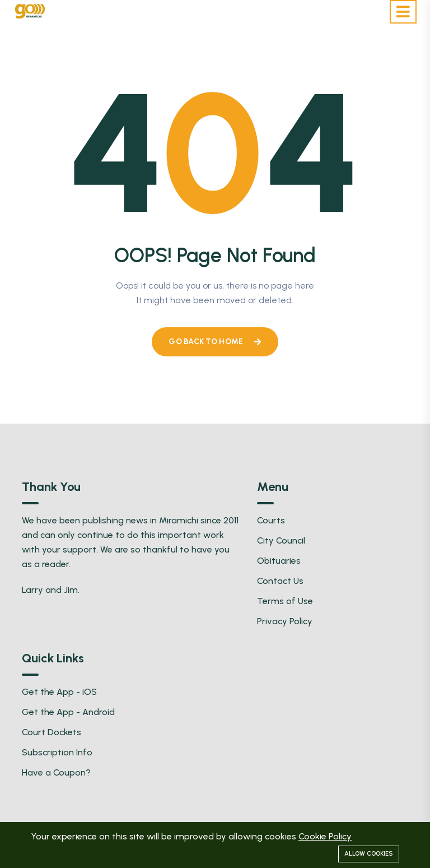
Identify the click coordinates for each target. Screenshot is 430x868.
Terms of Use (285, 601)
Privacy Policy (285, 621)
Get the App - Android (68, 712)
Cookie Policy (325, 836)
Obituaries (279, 561)
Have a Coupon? (56, 772)
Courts (271, 520)
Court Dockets (52, 732)
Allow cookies (369, 854)
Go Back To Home (215, 342)
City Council (281, 540)
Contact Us (280, 581)
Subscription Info (57, 752)
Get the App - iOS (59, 692)
